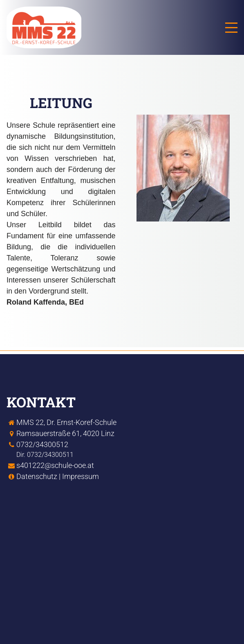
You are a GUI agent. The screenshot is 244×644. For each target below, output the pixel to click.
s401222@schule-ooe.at (55, 465)
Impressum (81, 476)
